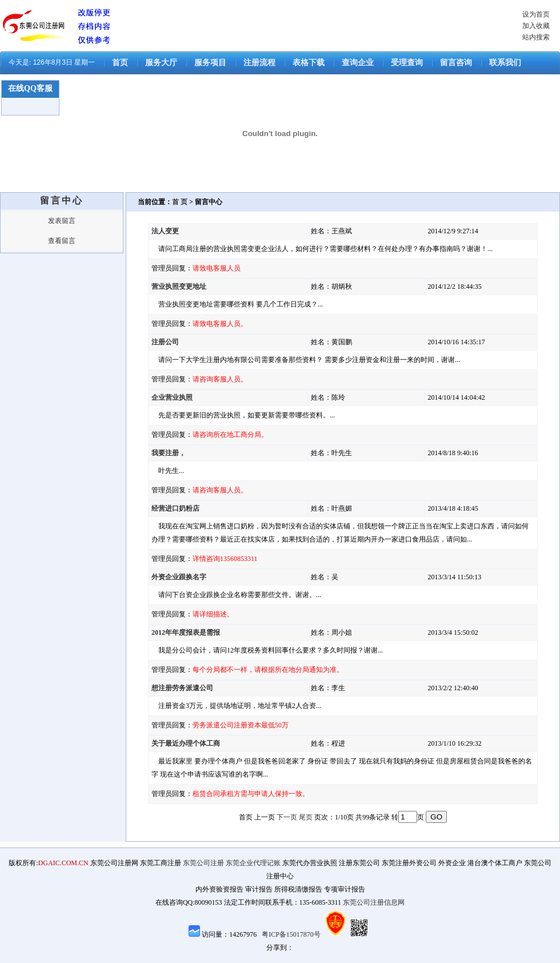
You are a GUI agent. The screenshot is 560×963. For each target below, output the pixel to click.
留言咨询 (456, 63)
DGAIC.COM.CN (63, 863)
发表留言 (62, 221)
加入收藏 (536, 26)
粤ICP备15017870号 (291, 934)
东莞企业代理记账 (253, 863)
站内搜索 (536, 37)
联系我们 (505, 63)
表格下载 (309, 63)
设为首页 (536, 14)
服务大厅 (161, 63)
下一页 (287, 817)
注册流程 (259, 63)
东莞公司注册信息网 (374, 902)
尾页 (306, 817)
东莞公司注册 (203, 863)
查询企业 (358, 63)
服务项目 (210, 63)
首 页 (180, 202)
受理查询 (407, 63)
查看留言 (62, 241)
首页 (120, 63)
